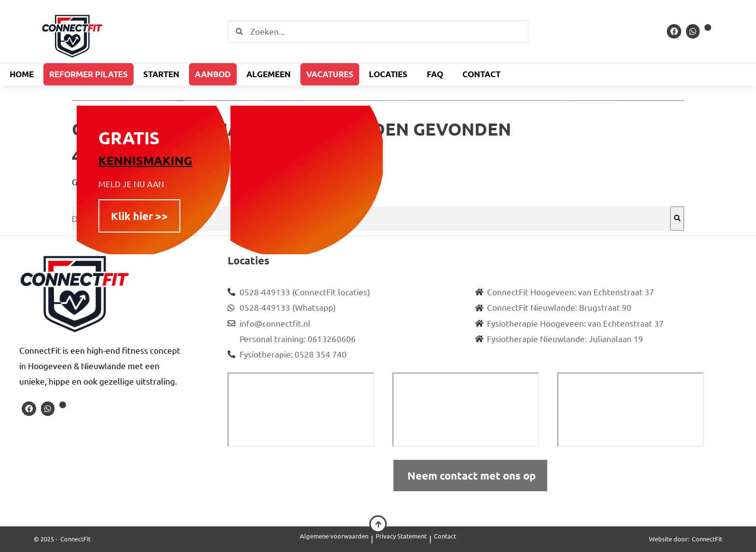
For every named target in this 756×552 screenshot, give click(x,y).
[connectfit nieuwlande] (466, 410)
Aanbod (213, 74)
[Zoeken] (677, 219)
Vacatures (330, 74)
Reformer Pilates (88, 74)
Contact (481, 74)
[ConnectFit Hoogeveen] (301, 410)
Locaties (388, 74)
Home (22, 74)
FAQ (435, 74)
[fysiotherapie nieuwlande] (631, 410)
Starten (161, 74)
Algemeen (269, 74)
